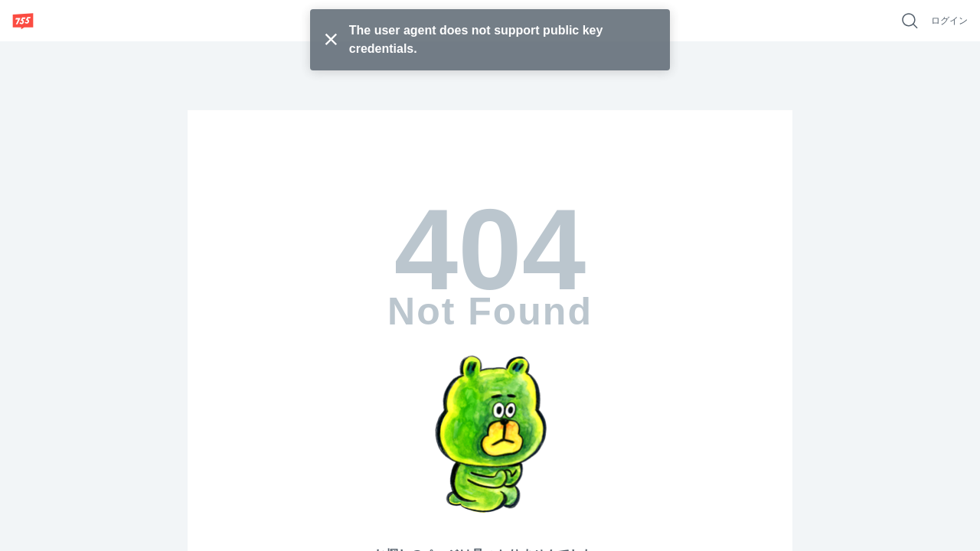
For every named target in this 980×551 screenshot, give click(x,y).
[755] (23, 21)
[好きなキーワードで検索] (910, 21)
